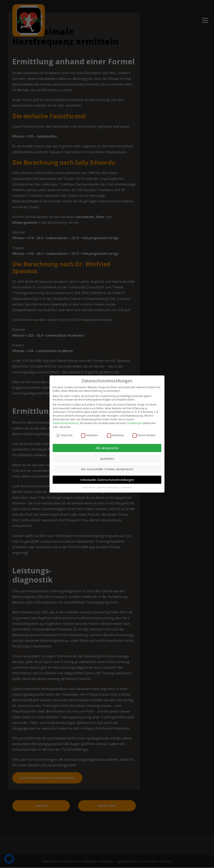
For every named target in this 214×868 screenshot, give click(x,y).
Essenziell (64, 432)
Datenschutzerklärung (66, 420)
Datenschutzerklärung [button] (108, 485)
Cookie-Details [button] (89, 485)
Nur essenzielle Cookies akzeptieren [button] (107, 466)
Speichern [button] (107, 456)
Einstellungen (135, 420)
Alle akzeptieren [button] (107, 445)
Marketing (115, 432)
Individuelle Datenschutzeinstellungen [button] (107, 477)
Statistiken (90, 432)
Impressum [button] (127, 485)
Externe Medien (144, 432)
